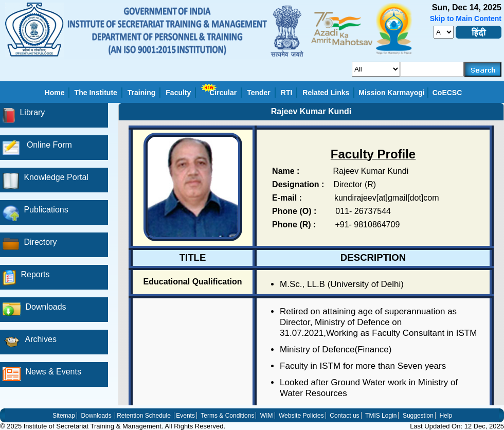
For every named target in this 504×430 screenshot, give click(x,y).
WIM (267, 416)
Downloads (96, 416)
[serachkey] (432, 69)
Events (185, 416)
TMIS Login (381, 416)
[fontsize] (444, 32)
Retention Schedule (144, 416)
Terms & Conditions (227, 416)
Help (446, 416)
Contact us (344, 416)
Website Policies (301, 416)
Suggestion (418, 416)
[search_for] (376, 69)
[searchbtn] (483, 69)
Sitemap (64, 416)
